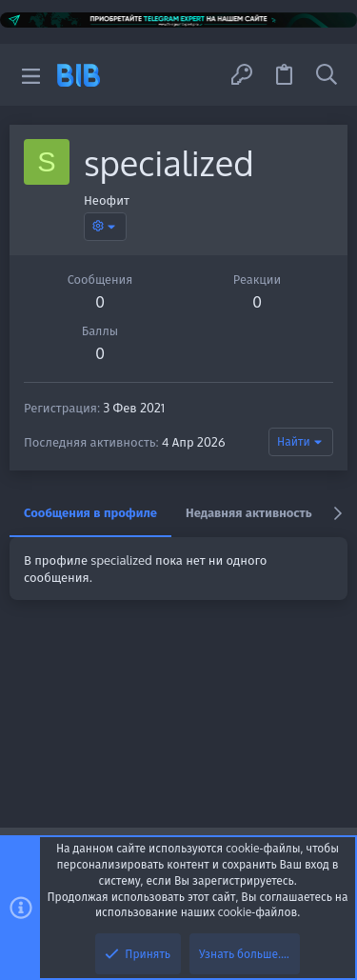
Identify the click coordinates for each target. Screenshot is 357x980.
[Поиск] (327, 75)
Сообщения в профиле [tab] (90, 512)
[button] (31, 75)
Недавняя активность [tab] (249, 512)
